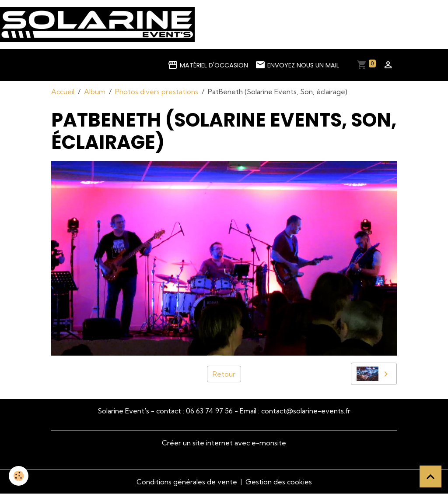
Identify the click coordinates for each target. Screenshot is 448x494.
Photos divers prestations (157, 92)
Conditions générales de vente (187, 482)
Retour (224, 374)
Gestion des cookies (279, 482)
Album (95, 92)
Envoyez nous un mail (297, 65)
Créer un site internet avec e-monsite (224, 443)
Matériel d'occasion (208, 65)
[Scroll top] (430, 476)
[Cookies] (19, 476)
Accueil (63, 92)
